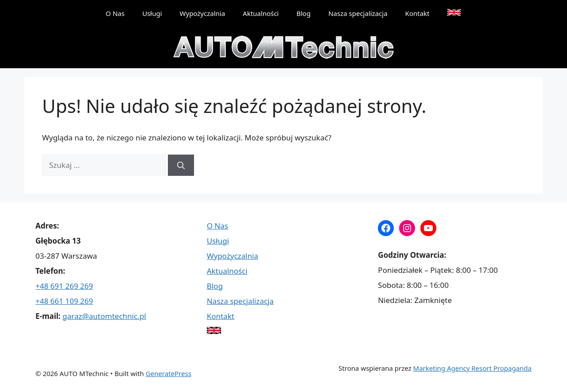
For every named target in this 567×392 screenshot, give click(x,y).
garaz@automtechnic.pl (104, 316)
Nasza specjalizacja (358, 13)
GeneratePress (169, 373)
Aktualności (261, 13)
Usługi (152, 13)
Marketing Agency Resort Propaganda (472, 368)
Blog (303, 13)
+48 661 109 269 (64, 301)
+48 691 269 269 (64, 286)
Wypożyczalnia (203, 13)
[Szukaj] (181, 165)
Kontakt (417, 13)
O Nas (115, 13)
